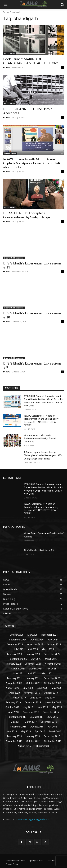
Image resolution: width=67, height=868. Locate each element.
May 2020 (57, 688)
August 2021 (36, 669)
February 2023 (15, 654)
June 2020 (42, 688)
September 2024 (18, 640)
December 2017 (31, 712)
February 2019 (13, 702)
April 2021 (33, 673)
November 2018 (53, 702)
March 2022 (51, 659)
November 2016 (18, 727)
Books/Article (10, 54)
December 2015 (52, 736)
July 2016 (52, 727)
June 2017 (53, 717)
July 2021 (51, 669)
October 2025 (17, 635)
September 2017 (18, 717)
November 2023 (35, 644)
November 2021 (53, 664)
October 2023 (54, 644)
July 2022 (36, 659)
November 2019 (32, 693)
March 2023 (48, 649)
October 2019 (51, 693)
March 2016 (55, 731)
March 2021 (48, 673)
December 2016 (49, 722)
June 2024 (53, 640)
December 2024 (50, 635)
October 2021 (18, 669)
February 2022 (13, 664)
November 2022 (52, 654)
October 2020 (33, 683)
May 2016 (26, 731)
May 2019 (50, 698)
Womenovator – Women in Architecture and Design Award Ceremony (40, 438)
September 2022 (19, 659)
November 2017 (51, 712)
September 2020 (53, 683)
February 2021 (15, 678)
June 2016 (11, 731)
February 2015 (42, 746)
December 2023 (15, 644)
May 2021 (18, 673)
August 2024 (37, 640)
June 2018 (42, 707)
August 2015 (24, 746)
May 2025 (32, 635)
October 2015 (33, 741)
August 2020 (12, 688)
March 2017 (31, 722)
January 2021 (33, 678)
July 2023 (19, 649)
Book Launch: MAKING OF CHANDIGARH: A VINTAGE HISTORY (31, 61)
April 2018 (13, 712)
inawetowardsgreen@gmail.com (32, 819)
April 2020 (15, 693)
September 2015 (53, 741)
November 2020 (14, 683)
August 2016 (37, 727)
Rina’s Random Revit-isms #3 (39, 550)
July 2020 (28, 688)
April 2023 (33, 649)
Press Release (10, 154)
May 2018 (57, 707)
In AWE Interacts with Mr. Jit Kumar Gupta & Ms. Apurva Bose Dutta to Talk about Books (32, 163)
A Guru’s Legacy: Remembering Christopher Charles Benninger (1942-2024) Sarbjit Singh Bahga (43, 455)
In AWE (6, 67)
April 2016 (40, 731)
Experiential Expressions (14, 258)
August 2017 (37, 717)
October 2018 (12, 707)
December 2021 (33, 664)
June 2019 (35, 698)
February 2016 (15, 736)
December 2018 (33, 702)
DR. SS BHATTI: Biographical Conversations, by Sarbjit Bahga (27, 215)
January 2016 (33, 736)
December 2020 (52, 678)
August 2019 (19, 698)
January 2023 (33, 654)
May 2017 (16, 722)
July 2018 (28, 707)
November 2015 (14, 741)
